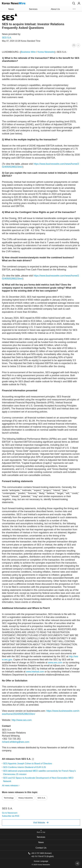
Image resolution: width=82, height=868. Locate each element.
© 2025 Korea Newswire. (41, 865)
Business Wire (28, 52)
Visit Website (41, 823)
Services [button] (33, 9)
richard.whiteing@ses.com (16, 742)
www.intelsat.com (35, 672)
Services (41, 837)
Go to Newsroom (10, 813)
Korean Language (41, 861)
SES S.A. (7, 38)
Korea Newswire (46, 52)
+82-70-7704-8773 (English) (42, 856)
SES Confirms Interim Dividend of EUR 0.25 (24, 767)
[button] (74, 3)
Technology (9, 798)
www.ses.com (55, 663)
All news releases (11, 785)
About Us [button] (55, 9)
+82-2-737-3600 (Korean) (41, 853)
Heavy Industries (26, 798)
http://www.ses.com (22, 720)
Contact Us (41, 848)
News (41, 842)
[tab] (41, 837)
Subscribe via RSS (11, 816)
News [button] (11, 9)
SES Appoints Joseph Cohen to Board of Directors (28, 764)
